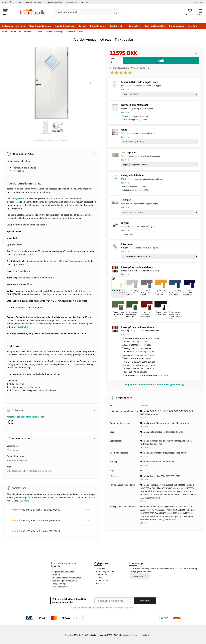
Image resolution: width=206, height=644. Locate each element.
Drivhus (82, 26)
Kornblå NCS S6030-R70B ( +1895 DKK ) (139, 358)
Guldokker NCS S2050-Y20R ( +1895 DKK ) (140, 352)
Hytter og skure (133, 26)
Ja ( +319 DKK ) (130, 234)
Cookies (99, 577)
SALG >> (84, 2)
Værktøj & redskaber (65, 26)
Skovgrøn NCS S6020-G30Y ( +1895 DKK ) (139, 365)
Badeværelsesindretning (14, 26)
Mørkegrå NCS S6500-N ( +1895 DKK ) (138, 348)
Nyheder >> (72, 2)
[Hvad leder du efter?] (87, 12)
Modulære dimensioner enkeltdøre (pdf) (26, 417)
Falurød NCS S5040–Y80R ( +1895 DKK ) (139, 369)
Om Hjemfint (101, 574)
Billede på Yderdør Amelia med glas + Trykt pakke (50, 140)
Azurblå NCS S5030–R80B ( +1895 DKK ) (139, 355)
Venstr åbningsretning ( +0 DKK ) (137, 116)
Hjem (5, 32)
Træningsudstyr (176, 26)
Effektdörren (13, 450)
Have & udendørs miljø (40, 26)
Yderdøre (192, 26)
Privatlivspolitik (103, 580)
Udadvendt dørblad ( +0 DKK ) (136, 187)
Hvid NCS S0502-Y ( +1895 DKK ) (136, 342)
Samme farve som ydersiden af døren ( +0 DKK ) (142, 338)
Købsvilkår (100, 568)
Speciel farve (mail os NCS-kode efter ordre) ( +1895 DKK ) (146, 375)
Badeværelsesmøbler (155, 26)
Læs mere (24, 501)
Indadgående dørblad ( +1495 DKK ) (138, 190)
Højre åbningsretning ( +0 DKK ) (136, 120)
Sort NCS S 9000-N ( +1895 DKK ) (136, 372)
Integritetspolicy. (125, 608)
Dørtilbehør (23, 327)
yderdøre (20, 199)
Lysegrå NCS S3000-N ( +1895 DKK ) (138, 345)
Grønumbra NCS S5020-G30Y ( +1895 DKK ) (140, 362)
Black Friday (101, 583)
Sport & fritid (116, 26)
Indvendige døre (98, 26)
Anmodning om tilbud (105, 571)
